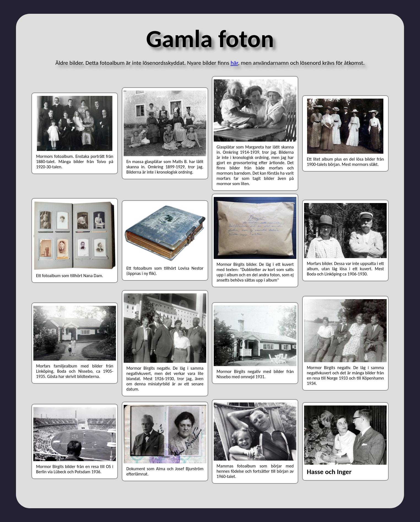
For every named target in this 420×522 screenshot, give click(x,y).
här (234, 63)
